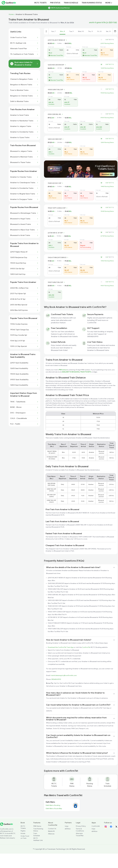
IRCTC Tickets (40, 3)
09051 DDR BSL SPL (56, 114)
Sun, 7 (53, 31)
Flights (23, 831)
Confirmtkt (96, 826)
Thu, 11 (90, 31)
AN (53, 43)
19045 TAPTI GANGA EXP (58, 208)
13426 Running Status (107, 261)
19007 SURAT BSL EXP (57, 282)
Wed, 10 (81, 31)
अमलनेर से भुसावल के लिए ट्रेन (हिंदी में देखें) (103, 23)
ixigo (67, 826)
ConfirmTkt (86, 647)
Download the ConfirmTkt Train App (61, 647)
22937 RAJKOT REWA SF (58, 40)
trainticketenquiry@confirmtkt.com (64, 675)
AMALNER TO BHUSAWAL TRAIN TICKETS (77, 372)
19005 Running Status (107, 93)
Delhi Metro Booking (53, 805)
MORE (109, 3)
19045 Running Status (107, 211)
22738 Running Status (107, 236)
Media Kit (51, 831)
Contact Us (52, 829)
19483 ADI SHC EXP (56, 183)
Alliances (51, 834)
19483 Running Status (107, 186)
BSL (70, 43)
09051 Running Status (107, 118)
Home (11, 14)
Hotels (23, 833)
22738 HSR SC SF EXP (56, 233)
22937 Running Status (107, 43)
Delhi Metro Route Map (54, 808)
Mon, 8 (62, 31)
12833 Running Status (107, 142)
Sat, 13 (108, 31)
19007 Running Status (107, 286)
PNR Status (55, 3)
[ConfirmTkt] (6, 825)
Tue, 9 (71, 31)
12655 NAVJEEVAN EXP (57, 65)
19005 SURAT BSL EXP (57, 90)
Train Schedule (71, 3)
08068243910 (56, 679)
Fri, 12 (99, 31)
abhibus (68, 829)
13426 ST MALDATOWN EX (58, 257)
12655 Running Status (107, 68)
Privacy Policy (81, 826)
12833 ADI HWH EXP (56, 139)
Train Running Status (92, 3)
